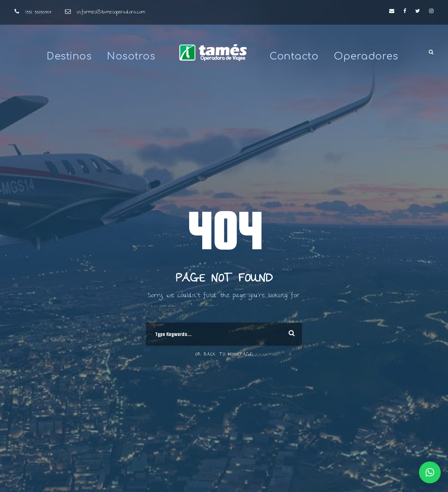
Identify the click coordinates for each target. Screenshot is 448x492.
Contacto (294, 56)
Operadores (366, 56)
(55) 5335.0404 (38, 12)
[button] (430, 472)
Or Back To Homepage (224, 354)
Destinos (69, 56)
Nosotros (131, 56)
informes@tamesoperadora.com (111, 12)
